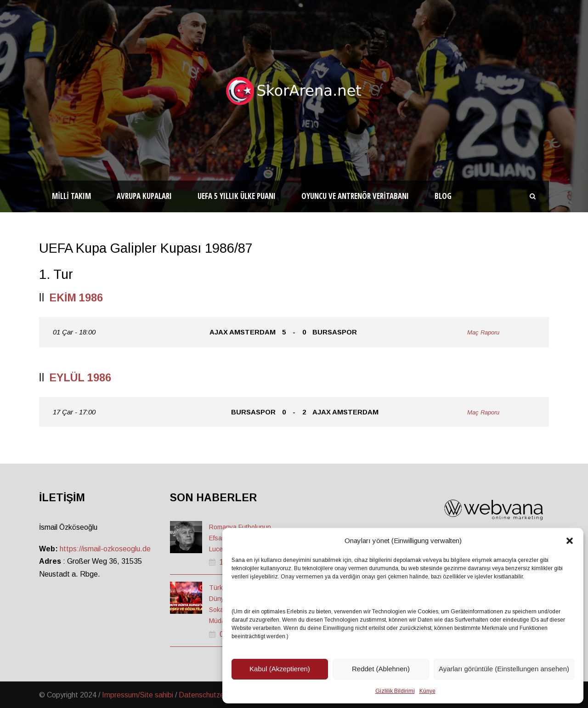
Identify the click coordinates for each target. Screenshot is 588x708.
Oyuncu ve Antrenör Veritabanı (355, 196)
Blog (443, 196)
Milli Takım (71, 196)
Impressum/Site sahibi (138, 695)
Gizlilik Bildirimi (395, 691)
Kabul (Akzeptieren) (280, 669)
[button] (570, 541)
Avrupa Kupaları (144, 196)
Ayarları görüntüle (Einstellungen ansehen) (504, 669)
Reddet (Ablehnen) (381, 669)
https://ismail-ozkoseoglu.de (105, 549)
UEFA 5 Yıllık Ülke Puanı (237, 196)
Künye (427, 691)
